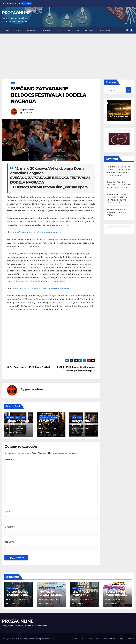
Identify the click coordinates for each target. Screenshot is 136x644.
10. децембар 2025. (117, 599)
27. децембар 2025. (18, 599)
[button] (127, 30)
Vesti (59, 30)
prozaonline (29, 110)
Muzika (47, 30)
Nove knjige (50, 588)
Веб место (9, 542)
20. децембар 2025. (51, 599)
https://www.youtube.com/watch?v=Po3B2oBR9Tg (37, 232)
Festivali (10, 417)
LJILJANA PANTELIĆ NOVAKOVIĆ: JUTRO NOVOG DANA (117, 200)
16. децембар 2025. (84, 599)
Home (8, 30)
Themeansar (49, 639)
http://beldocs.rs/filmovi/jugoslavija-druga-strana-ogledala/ (42, 288)
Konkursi (32, 30)
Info (23, 417)
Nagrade (90, 30)
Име (7, 512)
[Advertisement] (68, 53)
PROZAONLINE (16, 13)
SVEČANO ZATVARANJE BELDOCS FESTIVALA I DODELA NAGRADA (48, 95)
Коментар (10, 459)
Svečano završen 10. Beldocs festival (28, 367)
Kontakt (105, 30)
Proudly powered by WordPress (15, 639)
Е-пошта (10, 527)
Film (19, 30)
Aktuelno (73, 30)
